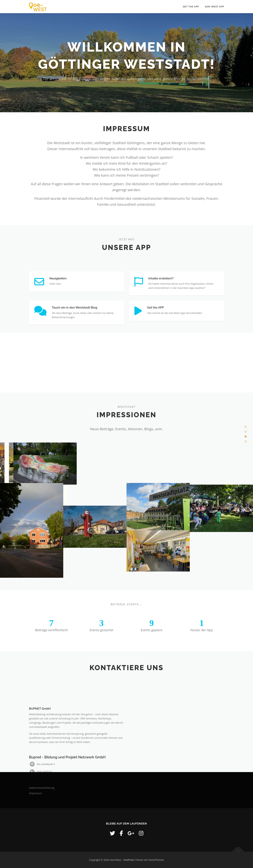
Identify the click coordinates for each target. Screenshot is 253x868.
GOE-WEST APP (214, 7)
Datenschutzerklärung (42, 788)
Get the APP (191, 7)
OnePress (129, 860)
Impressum (35, 793)
